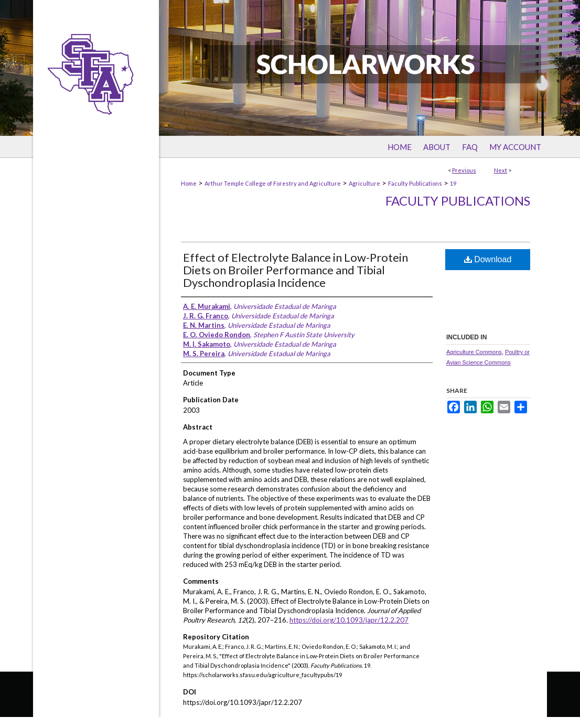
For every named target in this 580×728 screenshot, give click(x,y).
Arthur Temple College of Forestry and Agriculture (273, 183)
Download (488, 259)
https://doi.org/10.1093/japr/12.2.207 (349, 620)
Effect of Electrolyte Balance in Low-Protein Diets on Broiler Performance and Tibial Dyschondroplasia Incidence (296, 270)
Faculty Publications (415, 183)
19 (453, 183)
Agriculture (364, 183)
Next (501, 170)
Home (189, 183)
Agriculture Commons (474, 352)
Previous (464, 170)
